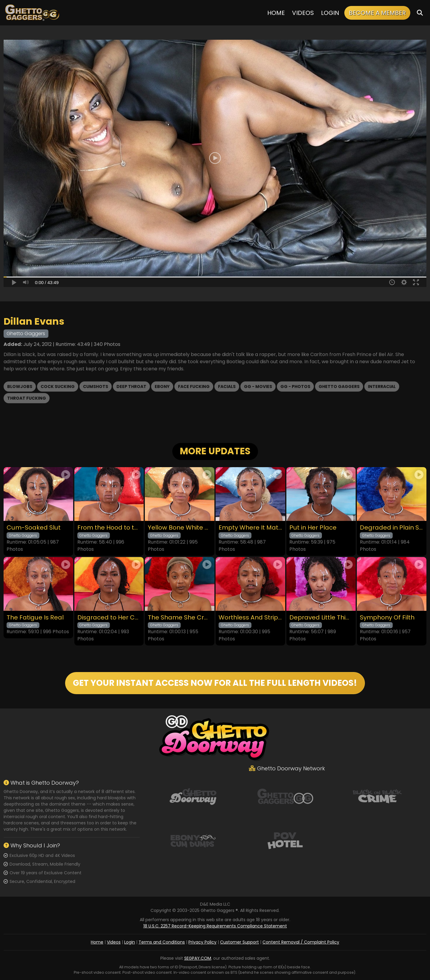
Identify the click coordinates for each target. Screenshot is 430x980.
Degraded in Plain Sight (392, 528)
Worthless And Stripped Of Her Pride (250, 618)
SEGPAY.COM (198, 958)
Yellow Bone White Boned (180, 528)
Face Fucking (194, 387)
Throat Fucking (27, 398)
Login (330, 13)
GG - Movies (258, 387)
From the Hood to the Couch (109, 528)
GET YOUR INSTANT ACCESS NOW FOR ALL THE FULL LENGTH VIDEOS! (215, 683)
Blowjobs (20, 387)
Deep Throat (131, 387)
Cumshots (96, 387)
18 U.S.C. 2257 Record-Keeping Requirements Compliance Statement (215, 926)
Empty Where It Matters (250, 528)
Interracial (382, 387)
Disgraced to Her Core (109, 618)
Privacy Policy (202, 942)
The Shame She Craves (180, 618)
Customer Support (239, 942)
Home (276, 13)
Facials (227, 387)
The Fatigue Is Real (35, 618)
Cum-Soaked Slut (34, 528)
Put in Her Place (313, 528)
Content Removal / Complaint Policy (301, 942)
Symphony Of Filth (387, 618)
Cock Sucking (58, 387)
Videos (303, 13)
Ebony (162, 387)
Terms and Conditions (162, 942)
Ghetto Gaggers (339, 387)
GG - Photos (295, 387)
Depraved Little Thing (321, 618)
